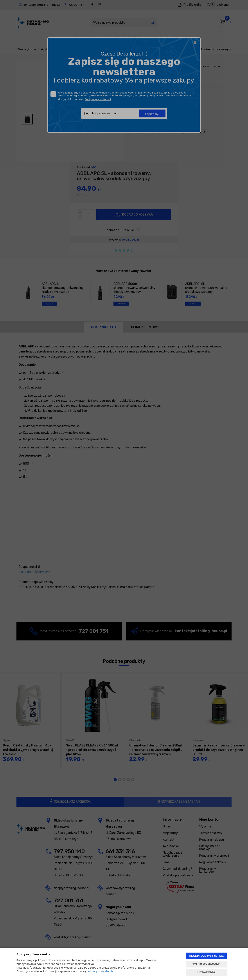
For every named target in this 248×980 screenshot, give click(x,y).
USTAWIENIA (206, 972)
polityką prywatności (100, 971)
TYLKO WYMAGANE (206, 964)
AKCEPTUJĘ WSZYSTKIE (206, 956)
